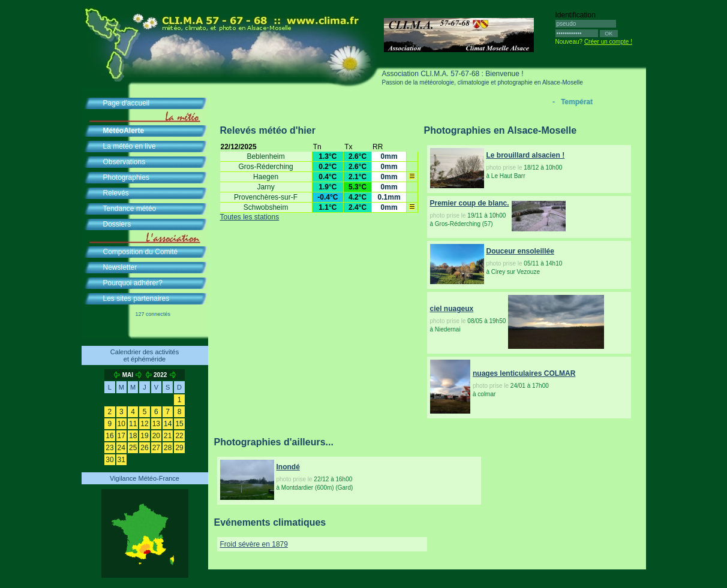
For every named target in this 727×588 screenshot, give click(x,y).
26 (144, 448)
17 (121, 436)
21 (168, 436)
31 (121, 460)
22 (179, 436)
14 (168, 424)
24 (121, 448)
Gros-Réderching (265, 167)
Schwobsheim (266, 207)
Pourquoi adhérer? (133, 283)
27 (156, 448)
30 (109, 460)
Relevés (116, 193)
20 (156, 436)
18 (133, 436)
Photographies (126, 177)
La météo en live (130, 146)
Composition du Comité (141, 252)
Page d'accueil (127, 103)
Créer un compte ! (608, 42)
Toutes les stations (250, 217)
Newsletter (120, 267)
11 (133, 424)
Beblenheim (265, 156)
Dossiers (117, 224)
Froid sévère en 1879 (254, 544)
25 (133, 448)
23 (109, 448)
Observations (124, 162)
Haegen (266, 177)
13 (156, 424)
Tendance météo (130, 209)
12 (144, 424)
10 (121, 424)
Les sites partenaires (136, 298)
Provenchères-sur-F (266, 197)
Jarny (265, 187)
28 (168, 448)
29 (179, 448)
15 (179, 424)
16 (109, 436)
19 (144, 436)
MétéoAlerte (124, 131)
